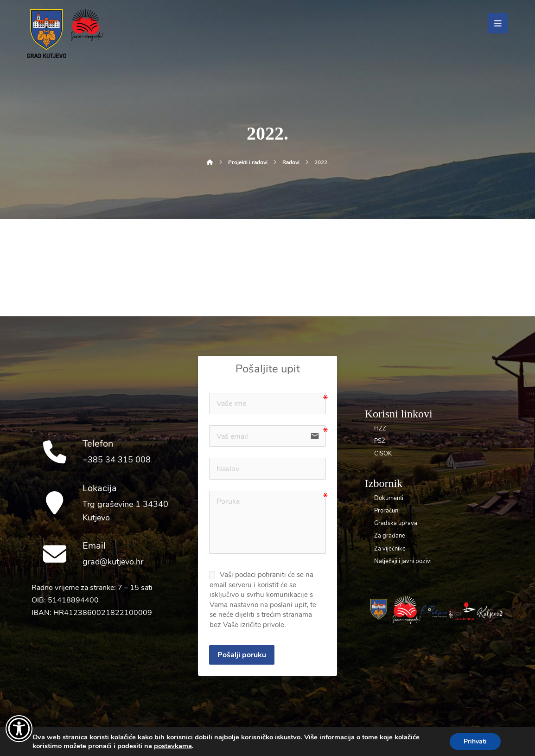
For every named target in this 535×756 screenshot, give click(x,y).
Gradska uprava (396, 523)
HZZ (380, 429)
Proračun (386, 511)
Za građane (390, 536)
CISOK (383, 454)
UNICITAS (285, 738)
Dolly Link (246, 738)
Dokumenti (389, 498)
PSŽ (380, 441)
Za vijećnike (390, 549)
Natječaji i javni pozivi (403, 561)
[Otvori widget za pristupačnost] (19, 729)
